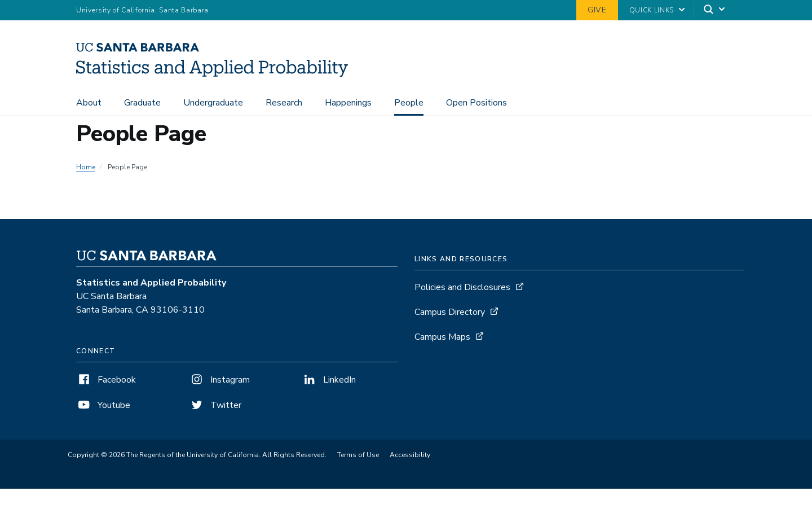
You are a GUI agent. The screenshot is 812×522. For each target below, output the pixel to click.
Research (284, 103)
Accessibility (410, 455)
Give (597, 10)
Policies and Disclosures (462, 287)
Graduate (142, 103)
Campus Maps (442, 337)
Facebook (106, 380)
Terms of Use (358, 455)
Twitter (215, 405)
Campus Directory (450, 312)
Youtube (103, 405)
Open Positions (476, 103)
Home (86, 167)
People (409, 103)
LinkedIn (329, 380)
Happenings (348, 103)
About (89, 103)
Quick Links (652, 10)
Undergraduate (213, 103)
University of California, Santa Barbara (142, 10)
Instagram (219, 380)
